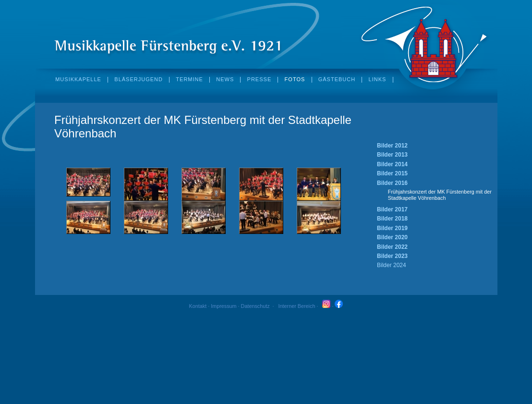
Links (378, 80)
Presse (260, 80)
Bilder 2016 (392, 183)
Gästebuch (337, 80)
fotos (295, 80)
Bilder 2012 (392, 146)
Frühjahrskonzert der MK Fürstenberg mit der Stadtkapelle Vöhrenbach (440, 195)
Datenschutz (255, 306)
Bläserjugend (139, 80)
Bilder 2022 (392, 247)
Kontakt (198, 306)
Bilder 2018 (392, 219)
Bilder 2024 (392, 265)
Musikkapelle (78, 80)
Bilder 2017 (392, 209)
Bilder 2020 (392, 237)
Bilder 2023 (392, 256)
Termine (189, 80)
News (225, 80)
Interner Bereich (297, 306)
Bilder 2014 (392, 164)
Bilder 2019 (392, 228)
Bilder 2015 (392, 173)
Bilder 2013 (392, 155)
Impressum (224, 306)
